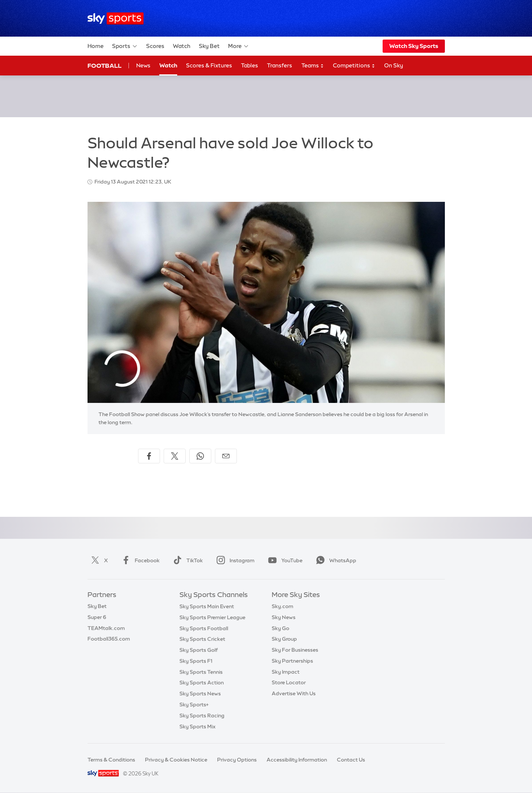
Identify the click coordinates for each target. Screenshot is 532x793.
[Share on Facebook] (149, 456)
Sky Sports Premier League (212, 617)
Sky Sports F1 (196, 661)
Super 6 (97, 617)
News (143, 65)
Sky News (284, 617)
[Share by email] (226, 456)
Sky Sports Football (204, 628)
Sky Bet (209, 46)
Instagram (234, 560)
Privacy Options (237, 760)
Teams (313, 66)
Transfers (280, 65)
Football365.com (109, 639)
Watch (182, 46)
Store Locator (289, 682)
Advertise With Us (294, 693)
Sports (125, 46)
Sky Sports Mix (198, 726)
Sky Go (280, 628)
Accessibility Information (297, 760)
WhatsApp (335, 560)
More (239, 46)
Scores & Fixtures (209, 65)
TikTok (187, 560)
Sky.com (282, 606)
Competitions (354, 66)
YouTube (284, 560)
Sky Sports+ (194, 704)
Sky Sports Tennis (201, 672)
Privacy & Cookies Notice (176, 760)
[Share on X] (175, 456)
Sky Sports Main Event (207, 606)
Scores (155, 46)
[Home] (116, 18)
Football (105, 66)
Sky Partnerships (292, 661)
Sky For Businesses (295, 650)
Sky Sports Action (202, 682)
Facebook (139, 560)
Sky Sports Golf (199, 650)
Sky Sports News (200, 693)
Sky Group (284, 639)
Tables (250, 65)
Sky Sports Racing (202, 715)
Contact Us (351, 760)
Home (96, 46)
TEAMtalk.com (106, 628)
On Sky (394, 65)
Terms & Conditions (111, 760)
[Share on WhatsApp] (200, 456)
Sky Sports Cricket (202, 639)
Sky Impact (286, 672)
